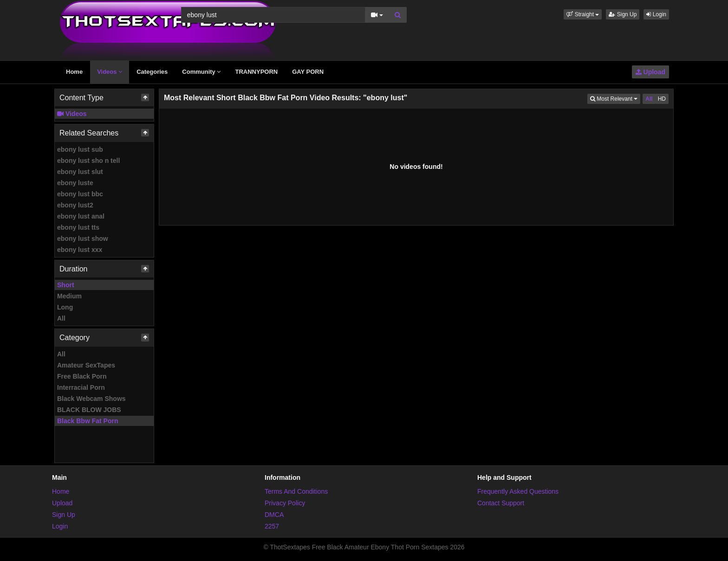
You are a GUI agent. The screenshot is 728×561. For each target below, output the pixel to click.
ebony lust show (83, 239)
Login (656, 14)
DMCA (274, 515)
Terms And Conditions (296, 491)
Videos (110, 72)
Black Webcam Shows (91, 399)
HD (662, 99)
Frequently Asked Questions (518, 491)
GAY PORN (308, 72)
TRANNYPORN (256, 72)
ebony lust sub (80, 149)
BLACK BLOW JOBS (89, 410)
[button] (583, 14)
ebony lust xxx (80, 250)
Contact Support (501, 503)
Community (201, 72)
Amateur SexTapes (86, 365)
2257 (272, 526)
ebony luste (75, 183)
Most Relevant (615, 98)
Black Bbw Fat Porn (88, 421)
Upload (650, 72)
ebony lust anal (81, 216)
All (61, 318)
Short (66, 285)
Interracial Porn (81, 387)
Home (74, 72)
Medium (69, 296)
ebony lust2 (75, 205)
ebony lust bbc (80, 194)
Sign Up (623, 14)
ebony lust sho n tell (88, 161)
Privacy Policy (285, 503)
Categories (152, 72)
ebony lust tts (78, 227)
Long (65, 307)
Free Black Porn (82, 376)
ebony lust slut (80, 172)
